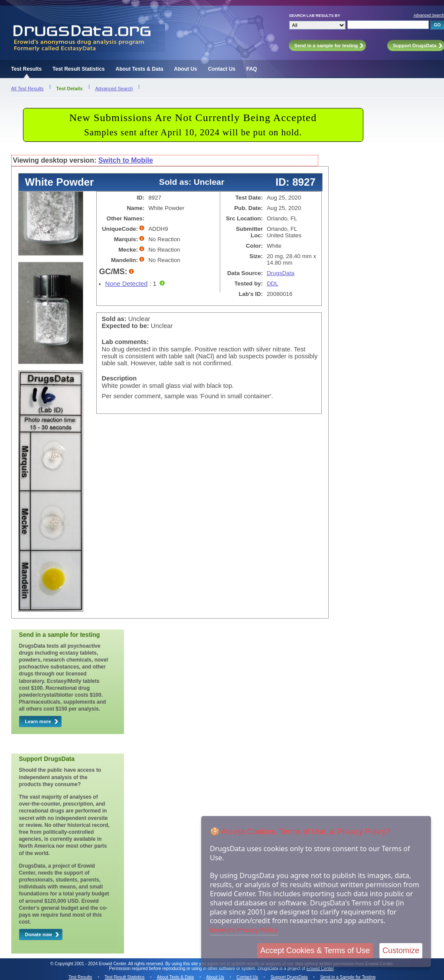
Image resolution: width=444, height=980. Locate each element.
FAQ (252, 69)
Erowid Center (320, 969)
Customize (401, 951)
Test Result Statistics (78, 69)
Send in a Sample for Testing (348, 977)
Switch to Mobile (126, 160)
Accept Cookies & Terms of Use (315, 951)
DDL (273, 284)
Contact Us (222, 69)
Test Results (26, 69)
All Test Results (28, 88)
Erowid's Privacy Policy (244, 930)
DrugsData (281, 273)
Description (119, 378)
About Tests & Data (140, 69)
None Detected (127, 284)
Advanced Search (114, 88)
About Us (185, 69)
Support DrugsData (289, 977)
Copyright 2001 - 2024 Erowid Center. (91, 964)
